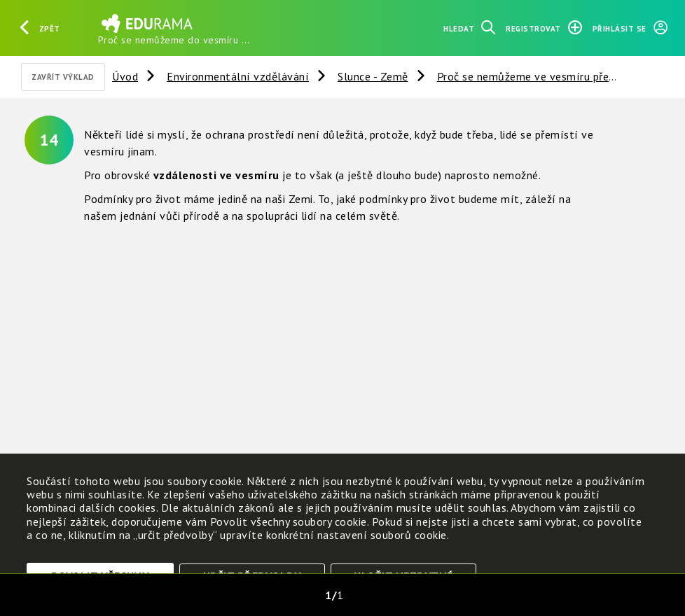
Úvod (125, 76)
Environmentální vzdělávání (238, 76)
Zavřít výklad (63, 77)
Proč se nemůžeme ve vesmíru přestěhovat (546, 76)
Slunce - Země (373, 76)
